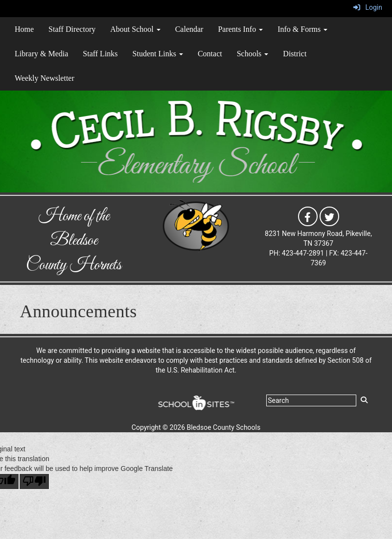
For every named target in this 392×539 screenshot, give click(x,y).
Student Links (158, 54)
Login (368, 7)
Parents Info (240, 29)
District (295, 54)
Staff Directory (72, 29)
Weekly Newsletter (45, 78)
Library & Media (41, 54)
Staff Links (100, 54)
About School (135, 29)
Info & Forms (302, 29)
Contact (210, 54)
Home (24, 29)
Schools (253, 54)
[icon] (308, 216)
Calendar (189, 29)
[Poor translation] (34, 481)
